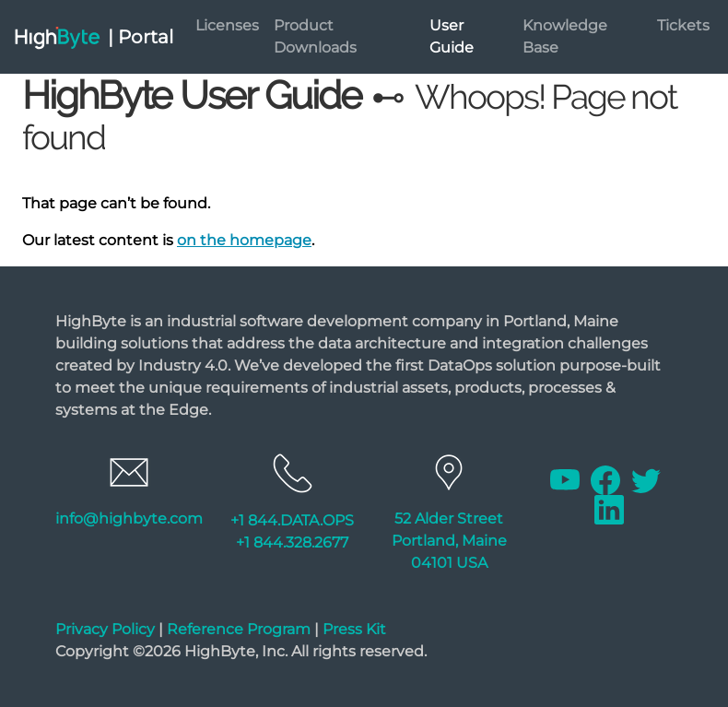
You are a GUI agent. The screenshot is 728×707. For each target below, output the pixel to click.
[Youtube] (567, 480)
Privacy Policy (105, 629)
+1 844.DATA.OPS (292, 520)
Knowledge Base (565, 36)
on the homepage (244, 240)
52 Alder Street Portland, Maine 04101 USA (449, 541)
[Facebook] (607, 480)
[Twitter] (646, 480)
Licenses (227, 25)
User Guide (452, 36)
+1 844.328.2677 (292, 542)
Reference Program (239, 629)
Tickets (683, 25)
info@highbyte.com (129, 518)
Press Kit (354, 629)
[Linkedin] (609, 509)
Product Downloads (315, 36)
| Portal (141, 37)
